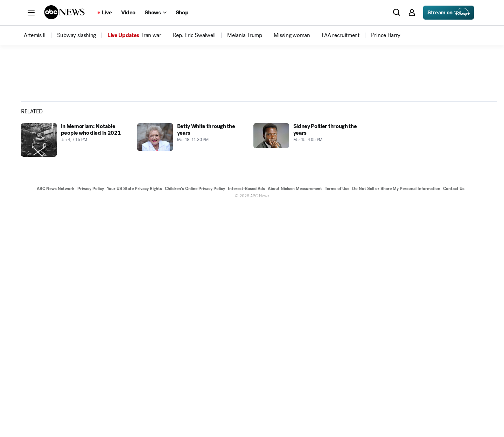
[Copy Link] (473, 172)
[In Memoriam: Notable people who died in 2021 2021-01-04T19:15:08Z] (75, 370)
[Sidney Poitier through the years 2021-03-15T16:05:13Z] (307, 370)
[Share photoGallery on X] (438, 172)
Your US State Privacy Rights (134, 419)
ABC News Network (56, 419)
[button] (31, 13)
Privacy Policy (91, 419)
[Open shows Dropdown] (155, 13)
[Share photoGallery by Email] (456, 172)
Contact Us (454, 419)
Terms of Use (337, 419)
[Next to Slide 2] (374, 218)
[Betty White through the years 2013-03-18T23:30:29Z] (191, 370)
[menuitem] (35, 35)
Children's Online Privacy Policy (195, 419)
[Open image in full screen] (375, 121)
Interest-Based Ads (246, 419)
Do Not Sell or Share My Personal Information (396, 419)
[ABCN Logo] (64, 12)
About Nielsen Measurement (295, 419)
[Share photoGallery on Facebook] (421, 172)
